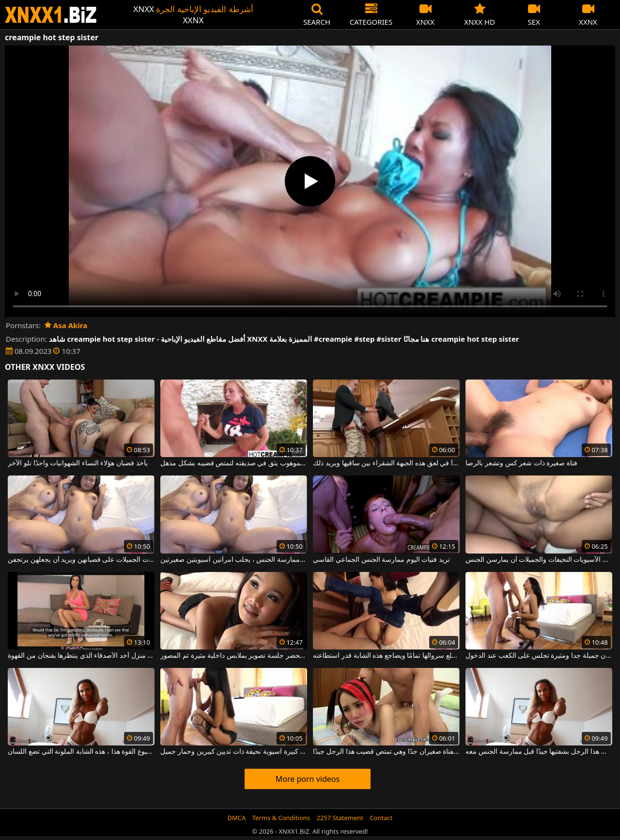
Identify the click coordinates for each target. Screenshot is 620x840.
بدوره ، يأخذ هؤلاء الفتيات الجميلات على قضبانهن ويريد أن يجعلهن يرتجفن (81, 560)
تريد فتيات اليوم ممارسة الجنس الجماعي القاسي (381, 560)
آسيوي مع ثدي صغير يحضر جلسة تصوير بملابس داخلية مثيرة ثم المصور (233, 656)
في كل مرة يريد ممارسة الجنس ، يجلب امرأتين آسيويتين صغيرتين (233, 560)
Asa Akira (66, 325)
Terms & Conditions (281, 818)
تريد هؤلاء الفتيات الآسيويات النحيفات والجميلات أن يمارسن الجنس (539, 560)
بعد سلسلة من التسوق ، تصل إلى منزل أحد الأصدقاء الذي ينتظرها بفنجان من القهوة (81, 656)
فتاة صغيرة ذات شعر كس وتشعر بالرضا (521, 463)
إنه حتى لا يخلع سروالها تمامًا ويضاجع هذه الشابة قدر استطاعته (386, 656)
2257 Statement (340, 818)
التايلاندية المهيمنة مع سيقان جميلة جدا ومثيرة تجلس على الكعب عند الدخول (539, 656)
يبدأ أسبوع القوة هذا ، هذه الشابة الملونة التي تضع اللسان (81, 752)
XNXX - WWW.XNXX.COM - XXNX (51, 15)
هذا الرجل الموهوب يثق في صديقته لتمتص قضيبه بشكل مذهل (233, 463)
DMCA (237, 818)
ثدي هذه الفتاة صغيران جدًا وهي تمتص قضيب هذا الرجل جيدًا (386, 752)
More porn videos (308, 779)
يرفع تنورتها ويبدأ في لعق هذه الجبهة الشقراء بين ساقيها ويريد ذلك (386, 463)
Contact (381, 818)
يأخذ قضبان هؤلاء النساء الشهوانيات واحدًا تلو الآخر (77, 463)
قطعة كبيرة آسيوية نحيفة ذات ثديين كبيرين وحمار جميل (233, 752)
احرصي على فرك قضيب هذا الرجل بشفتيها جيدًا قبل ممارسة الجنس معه (539, 752)
